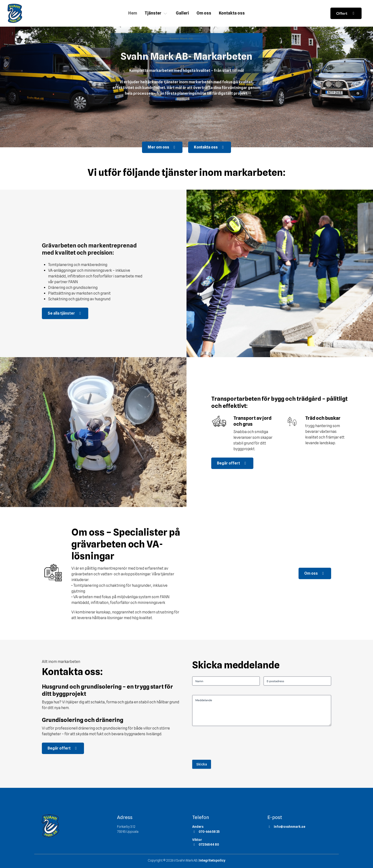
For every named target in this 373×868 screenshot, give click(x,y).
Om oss (204, 13)
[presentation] (228, 745)
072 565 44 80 (206, 844)
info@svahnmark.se (286, 827)
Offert (346, 13)
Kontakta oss (232, 13)
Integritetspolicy (212, 860)
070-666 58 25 (206, 832)
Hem (133, 13)
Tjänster (153, 13)
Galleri (182, 13)
